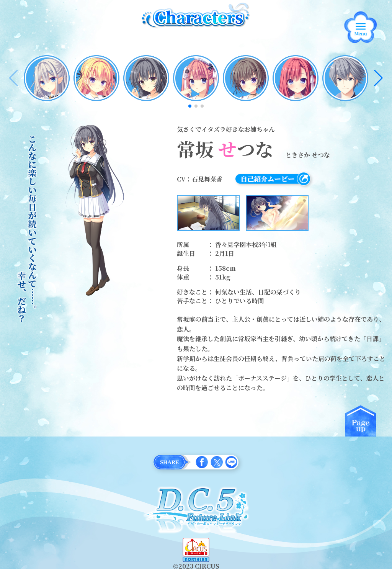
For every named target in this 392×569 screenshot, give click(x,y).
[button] (378, 78)
